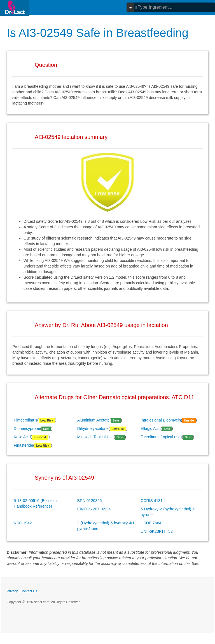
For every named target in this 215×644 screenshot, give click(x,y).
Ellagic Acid (151, 428)
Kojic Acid (22, 437)
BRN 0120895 (90, 501)
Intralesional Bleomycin (161, 420)
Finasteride (23, 445)
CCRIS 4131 (152, 501)
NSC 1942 (23, 523)
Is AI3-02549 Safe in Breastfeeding (98, 33)
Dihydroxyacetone (93, 428)
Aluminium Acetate (94, 420)
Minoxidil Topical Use (95, 437)
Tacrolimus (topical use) (161, 437)
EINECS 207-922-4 (94, 509)
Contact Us (29, 591)
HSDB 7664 (151, 523)
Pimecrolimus (25, 420)
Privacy (12, 591)
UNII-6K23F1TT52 (156, 531)
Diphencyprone (27, 428)
